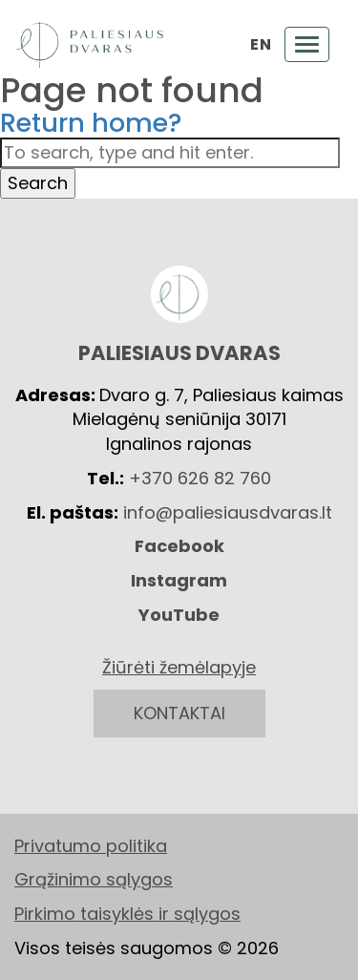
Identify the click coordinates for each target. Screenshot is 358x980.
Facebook (179, 546)
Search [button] (38, 183)
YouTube (179, 615)
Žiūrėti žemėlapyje (179, 667)
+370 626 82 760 (200, 478)
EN (261, 45)
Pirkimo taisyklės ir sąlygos (127, 914)
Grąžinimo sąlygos (94, 879)
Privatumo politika (91, 846)
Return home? (91, 123)
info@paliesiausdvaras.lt (228, 512)
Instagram (179, 580)
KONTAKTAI (179, 713)
